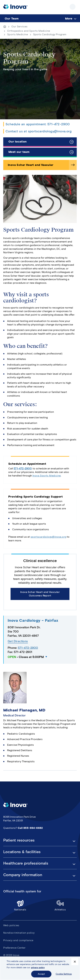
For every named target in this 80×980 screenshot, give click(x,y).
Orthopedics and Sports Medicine (29, 31)
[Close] (75, 962)
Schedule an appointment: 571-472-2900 (38, 124)
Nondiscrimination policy (19, 933)
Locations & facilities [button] (22, 852)
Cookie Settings (64, 974)
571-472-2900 (23, 469)
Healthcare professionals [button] (26, 863)
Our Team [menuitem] (12, 19)
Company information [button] (23, 875)
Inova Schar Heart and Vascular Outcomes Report (40, 594)
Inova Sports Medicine (47, 476)
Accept (41, 974)
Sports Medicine (18, 34)
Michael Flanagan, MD (24, 710)
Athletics (60, 905)
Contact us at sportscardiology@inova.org (39, 131)
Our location (18, 142)
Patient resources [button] (19, 840)
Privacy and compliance (18, 940)
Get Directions (18, 641)
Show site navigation (73, 7)
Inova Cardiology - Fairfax (33, 620)
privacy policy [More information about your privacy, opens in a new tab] (38, 968)
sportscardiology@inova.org (48, 537)
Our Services (19, 26)
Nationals (20, 905)
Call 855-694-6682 (30, 828)
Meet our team (19, 152)
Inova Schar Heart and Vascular (31, 165)
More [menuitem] (69, 19)
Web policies (11, 925)
